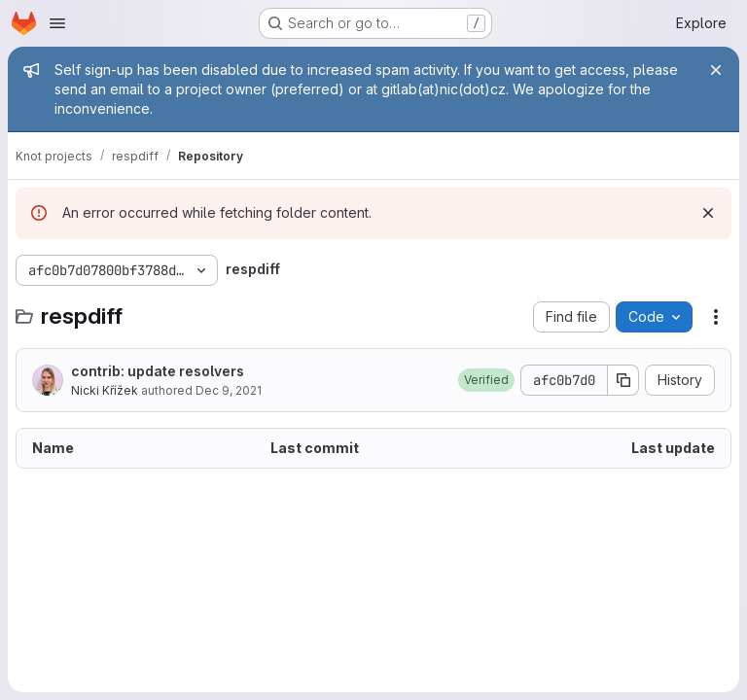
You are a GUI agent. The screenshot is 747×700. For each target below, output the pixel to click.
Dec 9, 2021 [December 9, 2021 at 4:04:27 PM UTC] (229, 390)
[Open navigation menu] (57, 23)
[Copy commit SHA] (623, 380)
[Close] (716, 70)
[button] (486, 380)
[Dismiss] (708, 213)
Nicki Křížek (105, 390)
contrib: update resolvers (158, 371)
